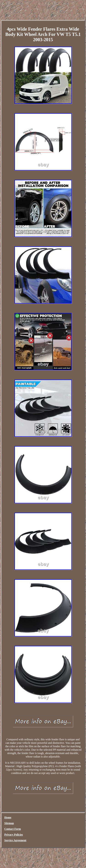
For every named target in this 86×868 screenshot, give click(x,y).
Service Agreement (15, 840)
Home (8, 817)
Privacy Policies (14, 835)
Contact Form (13, 829)
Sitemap (9, 823)
